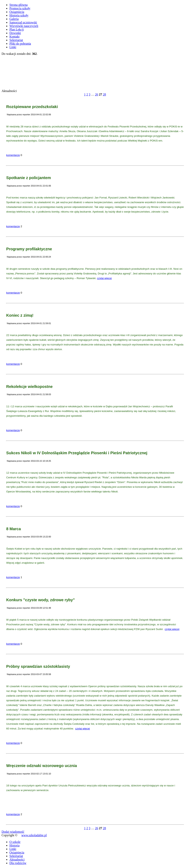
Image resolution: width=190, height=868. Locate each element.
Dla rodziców (18, 863)
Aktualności (17, 859)
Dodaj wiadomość (13, 832)
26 (97, 94)
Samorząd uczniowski (23, 22)
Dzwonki (15, 33)
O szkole (15, 842)
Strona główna (19, 5)
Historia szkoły (19, 15)
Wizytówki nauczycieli (24, 26)
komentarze (13, 155)
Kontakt (14, 37)
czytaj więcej (104, 278)
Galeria (14, 19)
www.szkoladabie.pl (34, 835)
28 (104, 94)
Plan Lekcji (17, 29)
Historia (14, 845)
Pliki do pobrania (20, 44)
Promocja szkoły (20, 8)
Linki (13, 47)
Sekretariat (16, 40)
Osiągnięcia (17, 12)
